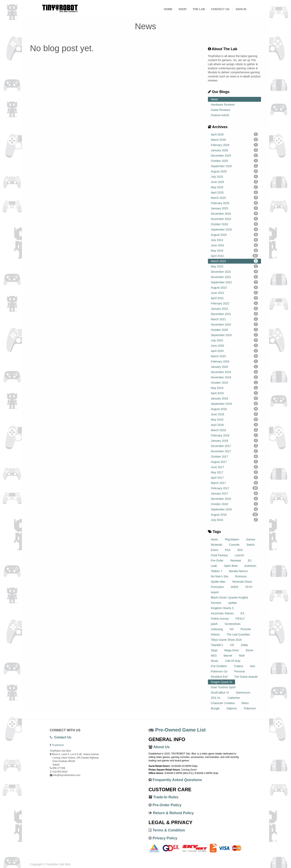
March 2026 (235, 140)
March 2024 (235, 261)
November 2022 (235, 277)
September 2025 (235, 166)
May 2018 (235, 419)
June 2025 (235, 182)
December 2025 (235, 155)
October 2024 (235, 224)
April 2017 (235, 477)
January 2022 (235, 308)
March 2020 (235, 356)
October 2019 (235, 382)
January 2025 (235, 208)
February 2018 (235, 435)
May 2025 (235, 187)
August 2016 (235, 514)
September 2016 (235, 509)
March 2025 (235, 198)
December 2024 (235, 213)
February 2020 (235, 361)
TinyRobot (58, 745)
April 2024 (235, 256)
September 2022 (235, 282)
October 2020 (235, 330)
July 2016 (235, 520)
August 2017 (235, 462)
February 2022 (235, 303)
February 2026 (235, 145)
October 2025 (235, 161)
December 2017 (235, 446)
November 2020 (235, 324)
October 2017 (235, 456)
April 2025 (235, 192)
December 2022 (235, 272)
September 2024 (235, 229)
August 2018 (235, 409)
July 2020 (235, 340)
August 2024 (235, 235)
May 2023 (235, 266)
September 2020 (235, 335)
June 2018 (235, 414)
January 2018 (235, 440)
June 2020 (235, 345)
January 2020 (235, 367)
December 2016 (235, 499)
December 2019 (235, 372)
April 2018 (235, 425)
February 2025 (235, 203)
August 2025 (235, 171)
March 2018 (235, 430)
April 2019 (235, 393)
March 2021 (235, 319)
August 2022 (235, 287)
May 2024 (235, 250)
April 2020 (235, 351)
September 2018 (235, 404)
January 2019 (235, 398)
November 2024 (235, 219)
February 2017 (235, 488)
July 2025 (235, 176)
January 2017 (235, 493)
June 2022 (235, 293)
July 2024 (235, 240)
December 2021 (235, 314)
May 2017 (235, 472)
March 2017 (235, 483)
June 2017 (235, 467)
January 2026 (235, 150)
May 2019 (235, 388)
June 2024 (235, 245)
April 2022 (235, 298)
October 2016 (235, 504)
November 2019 (235, 377)
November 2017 (235, 451)
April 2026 (235, 134)
